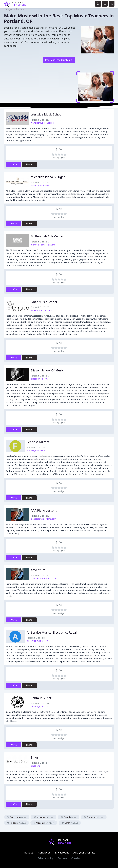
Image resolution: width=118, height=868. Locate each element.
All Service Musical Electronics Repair (52, 632)
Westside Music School (46, 114)
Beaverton (17, 817)
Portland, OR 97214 (36, 638)
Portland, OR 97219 (40, 242)
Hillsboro (16, 823)
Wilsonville (44, 823)
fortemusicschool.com (41, 310)
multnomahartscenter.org (43, 245)
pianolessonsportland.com (43, 578)
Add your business (84, 853)
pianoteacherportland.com (43, 519)
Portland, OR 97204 (40, 182)
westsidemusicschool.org (43, 123)
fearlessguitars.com (36, 450)
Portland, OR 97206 (40, 516)
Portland (21, 9)
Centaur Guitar (41, 698)
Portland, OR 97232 (40, 703)
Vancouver (44, 817)
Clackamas (94, 817)
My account (62, 853)
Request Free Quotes (59, 60)
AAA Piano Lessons (44, 510)
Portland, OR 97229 (40, 120)
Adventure (38, 570)
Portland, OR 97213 (36, 447)
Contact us (44, 853)
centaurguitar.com (39, 706)
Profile (14, 164)
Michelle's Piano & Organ (48, 177)
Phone (29, 164)
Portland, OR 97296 (40, 575)
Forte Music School (44, 302)
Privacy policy (45, 858)
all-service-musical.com (38, 641)
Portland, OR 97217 (40, 763)
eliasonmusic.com (39, 379)
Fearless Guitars (38, 442)
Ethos (35, 757)
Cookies (76, 858)
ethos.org (35, 766)
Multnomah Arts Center (47, 236)
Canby (70, 823)
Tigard (69, 817)
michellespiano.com (40, 185)
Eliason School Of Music (47, 370)
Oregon (9, 9)
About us (28, 853)
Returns (62, 858)
